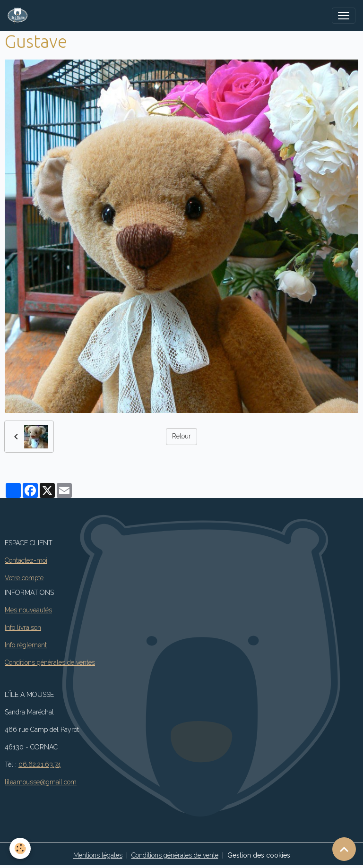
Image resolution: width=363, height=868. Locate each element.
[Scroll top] (344, 849)
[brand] (20, 16)
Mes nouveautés (28, 610)
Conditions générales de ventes (50, 662)
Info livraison (23, 627)
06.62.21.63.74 (40, 765)
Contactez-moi (26, 560)
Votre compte (24, 578)
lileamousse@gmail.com (41, 782)
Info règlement (26, 645)
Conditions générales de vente (175, 855)
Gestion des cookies (259, 855)
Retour (181, 436)
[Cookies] (20, 848)
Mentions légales (98, 855)
